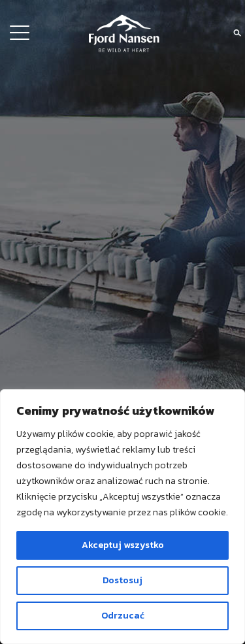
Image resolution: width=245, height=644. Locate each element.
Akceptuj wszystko (123, 545)
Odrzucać (123, 616)
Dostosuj (122, 580)
